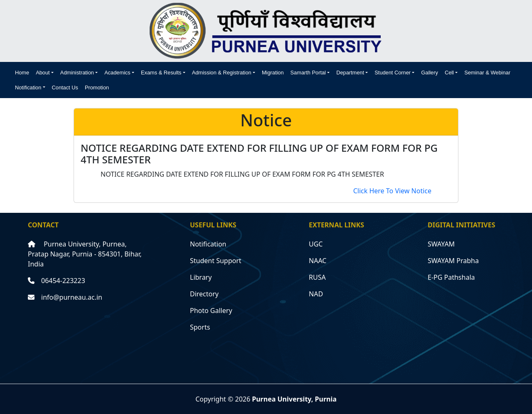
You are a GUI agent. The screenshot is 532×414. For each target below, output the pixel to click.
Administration (77, 73)
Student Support (216, 261)
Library (201, 277)
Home (22, 73)
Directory (204, 294)
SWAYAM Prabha (453, 261)
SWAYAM (441, 244)
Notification (28, 87)
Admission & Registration (222, 73)
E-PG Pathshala (451, 277)
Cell (449, 73)
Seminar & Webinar (487, 73)
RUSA (317, 277)
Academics (117, 73)
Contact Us (65, 87)
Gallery (430, 73)
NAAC (318, 261)
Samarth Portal (308, 73)
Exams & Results (161, 73)
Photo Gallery (211, 310)
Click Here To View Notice (392, 191)
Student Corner (393, 73)
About (43, 73)
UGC (316, 244)
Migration (273, 73)
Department (350, 73)
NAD (316, 294)
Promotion (97, 87)
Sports (200, 327)
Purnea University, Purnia (294, 399)
